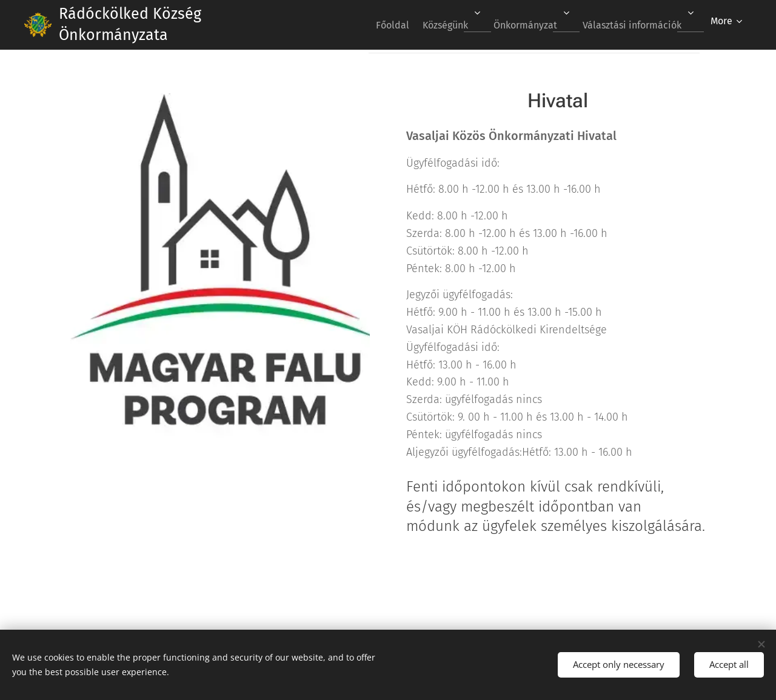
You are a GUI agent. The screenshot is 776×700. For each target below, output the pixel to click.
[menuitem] (373, 25)
